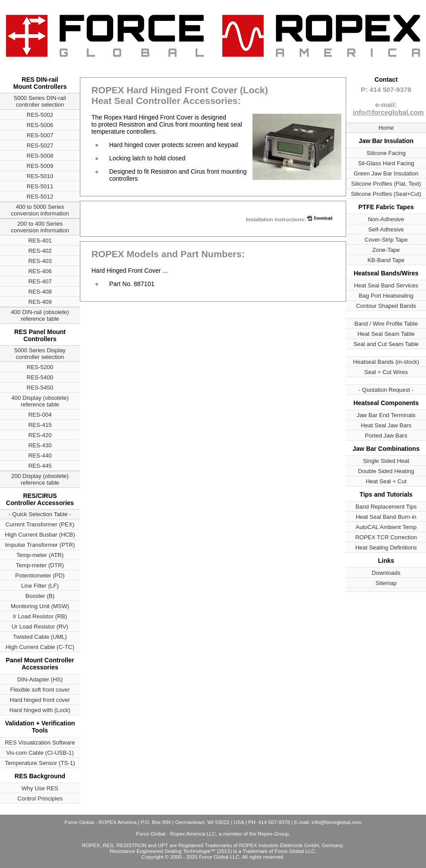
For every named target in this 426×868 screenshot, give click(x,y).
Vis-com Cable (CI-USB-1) (40, 753)
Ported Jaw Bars (386, 436)
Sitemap (386, 583)
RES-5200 (40, 367)
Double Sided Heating (386, 471)
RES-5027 (40, 145)
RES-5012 (40, 197)
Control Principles (40, 798)
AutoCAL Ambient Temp (386, 527)
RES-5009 (40, 166)
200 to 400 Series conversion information (40, 227)
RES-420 (40, 435)
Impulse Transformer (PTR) (40, 545)
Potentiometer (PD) (40, 575)
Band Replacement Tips (386, 507)
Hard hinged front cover (40, 700)
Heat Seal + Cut (386, 481)
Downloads (386, 573)
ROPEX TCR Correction (386, 537)
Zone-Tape (386, 250)
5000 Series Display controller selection (40, 354)
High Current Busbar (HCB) (40, 535)
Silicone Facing (386, 153)
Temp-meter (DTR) (40, 565)
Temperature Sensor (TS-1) (40, 763)
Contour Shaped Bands (386, 306)
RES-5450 (40, 388)
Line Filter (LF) (40, 586)
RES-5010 (40, 176)
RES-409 (40, 302)
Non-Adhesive (386, 219)
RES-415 (40, 425)
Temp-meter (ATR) (40, 555)
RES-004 (40, 415)
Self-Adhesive (386, 229)
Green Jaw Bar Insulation (386, 173)
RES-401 (40, 241)
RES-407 (40, 281)
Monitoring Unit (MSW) (40, 606)
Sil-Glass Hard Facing (386, 163)
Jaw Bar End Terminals (386, 415)
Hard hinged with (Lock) (40, 710)
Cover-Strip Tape (386, 240)
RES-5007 (40, 135)
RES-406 (40, 271)
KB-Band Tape (386, 260)
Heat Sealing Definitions (386, 547)
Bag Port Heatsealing (386, 296)
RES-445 (40, 466)
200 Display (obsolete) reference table (40, 479)
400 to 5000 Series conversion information (40, 210)
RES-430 (40, 445)
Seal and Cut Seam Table (386, 344)
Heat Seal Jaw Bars (386, 425)
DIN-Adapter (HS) (40, 679)
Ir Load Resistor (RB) (40, 616)
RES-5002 (40, 115)
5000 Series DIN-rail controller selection (40, 101)
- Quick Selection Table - (40, 514)
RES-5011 (40, 186)
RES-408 (40, 292)
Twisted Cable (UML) (40, 637)
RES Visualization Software (40, 743)
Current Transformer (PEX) (40, 524)
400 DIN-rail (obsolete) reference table (40, 315)
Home (386, 128)
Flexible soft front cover (40, 690)
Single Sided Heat (386, 461)
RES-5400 (40, 377)
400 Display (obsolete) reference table (40, 401)
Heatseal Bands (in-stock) (386, 362)
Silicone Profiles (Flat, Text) (386, 184)
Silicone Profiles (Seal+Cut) (386, 194)
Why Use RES (40, 788)
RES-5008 (40, 156)
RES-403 (40, 261)
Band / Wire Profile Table (386, 324)
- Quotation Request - (386, 390)
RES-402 (40, 251)
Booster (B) (40, 596)
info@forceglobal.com (388, 112)
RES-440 (40, 456)
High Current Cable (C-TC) (40, 647)
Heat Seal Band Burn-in (386, 517)
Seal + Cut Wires (386, 372)
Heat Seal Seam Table (386, 334)
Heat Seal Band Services (386, 285)
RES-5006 (40, 125)
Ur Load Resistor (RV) (40, 627)
